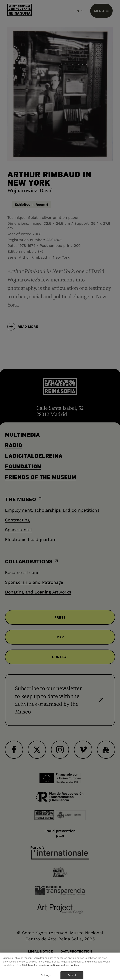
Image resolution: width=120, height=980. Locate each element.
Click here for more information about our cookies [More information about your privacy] (50, 968)
